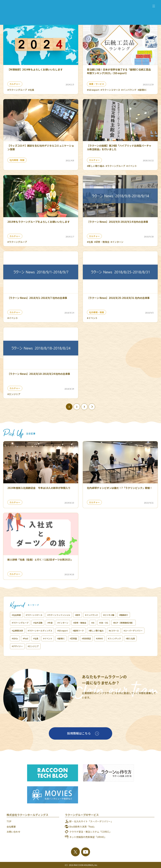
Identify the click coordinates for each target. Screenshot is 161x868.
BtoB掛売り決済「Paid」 (83, 827)
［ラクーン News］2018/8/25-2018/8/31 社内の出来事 (118, 298)
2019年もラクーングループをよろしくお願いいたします (39, 222)
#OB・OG (104, 623)
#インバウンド (129, 90)
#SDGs (15, 638)
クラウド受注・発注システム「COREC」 (90, 832)
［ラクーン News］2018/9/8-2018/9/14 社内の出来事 (118, 222)
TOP (9, 821)
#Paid (25, 638)
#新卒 (78, 615)
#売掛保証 (86, 638)
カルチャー (15, 84)
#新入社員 (131, 638)
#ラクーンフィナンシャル (59, 615)
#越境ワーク (78, 631)
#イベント (132, 166)
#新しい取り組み (96, 166)
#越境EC (142, 90)
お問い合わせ (13, 832)
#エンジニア (14, 394)
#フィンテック (114, 638)
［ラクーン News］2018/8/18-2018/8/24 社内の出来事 (39, 374)
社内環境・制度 (17, 160)
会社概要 (11, 827)
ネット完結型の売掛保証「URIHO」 (88, 837)
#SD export (93, 90)
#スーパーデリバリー (133, 631)
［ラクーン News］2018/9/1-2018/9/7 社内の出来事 (37, 298)
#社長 (31, 90)
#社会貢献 (16, 615)
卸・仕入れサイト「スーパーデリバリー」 (91, 821)
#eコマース (114, 631)
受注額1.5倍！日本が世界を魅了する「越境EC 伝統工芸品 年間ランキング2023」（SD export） (119, 71)
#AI (93, 623)
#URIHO (99, 638)
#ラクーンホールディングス (40, 631)
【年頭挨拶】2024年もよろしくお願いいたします (35, 69)
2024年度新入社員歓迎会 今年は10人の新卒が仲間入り (39, 488)
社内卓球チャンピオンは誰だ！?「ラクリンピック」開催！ (120, 488)
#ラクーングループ (17, 90)
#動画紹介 (124, 615)
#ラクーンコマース (110, 90)
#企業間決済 (17, 631)
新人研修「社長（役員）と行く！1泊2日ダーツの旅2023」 (40, 560)
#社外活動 (38, 623)
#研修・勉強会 (102, 242)
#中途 (50, 623)
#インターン (117, 242)
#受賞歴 (73, 638)
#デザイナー (17, 646)
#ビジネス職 (109, 615)
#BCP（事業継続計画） (124, 623)
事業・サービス (97, 84)
